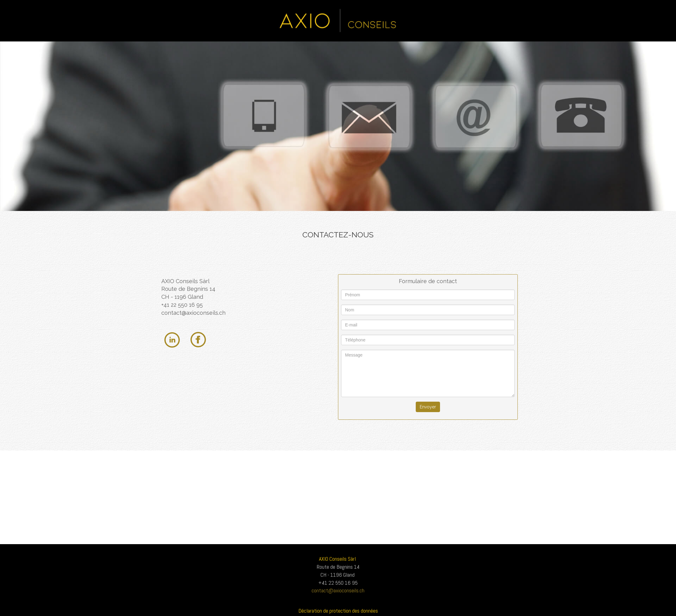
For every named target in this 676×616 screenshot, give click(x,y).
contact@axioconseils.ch (193, 313)
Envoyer (428, 407)
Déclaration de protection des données (338, 611)
